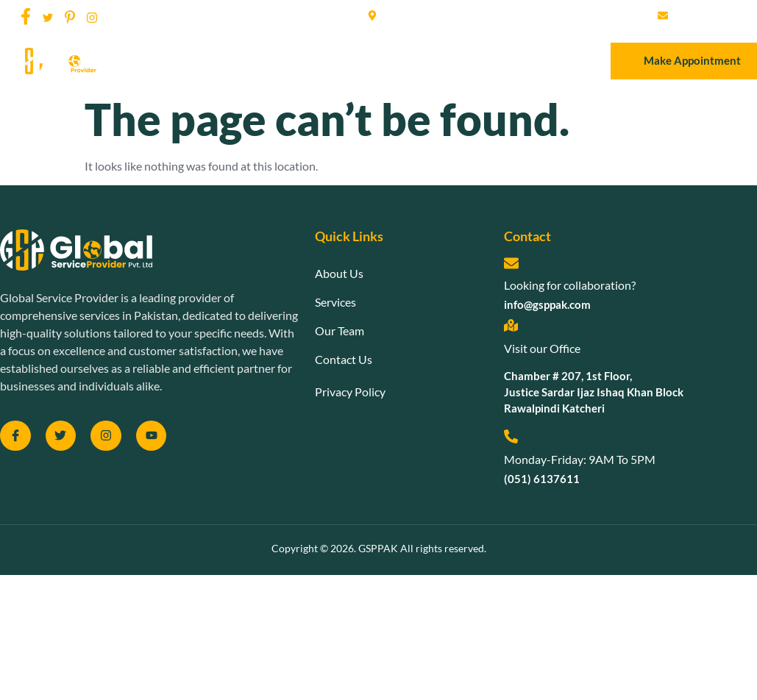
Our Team (407, 60)
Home (212, 60)
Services (340, 60)
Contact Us (481, 60)
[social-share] (26, 15)
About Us (273, 60)
